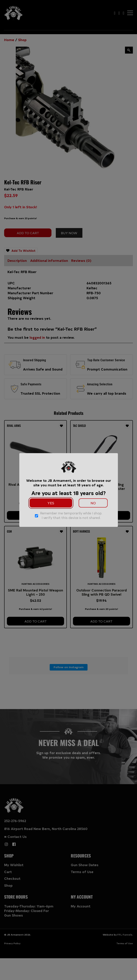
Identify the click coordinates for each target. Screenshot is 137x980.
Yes (51, 503)
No (93, 503)
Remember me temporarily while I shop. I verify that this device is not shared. (71, 515)
